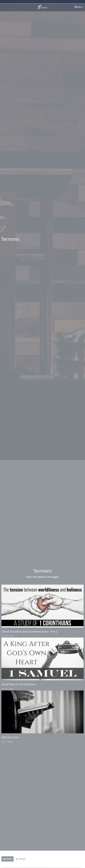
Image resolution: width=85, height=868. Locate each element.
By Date (7, 859)
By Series (21, 859)
